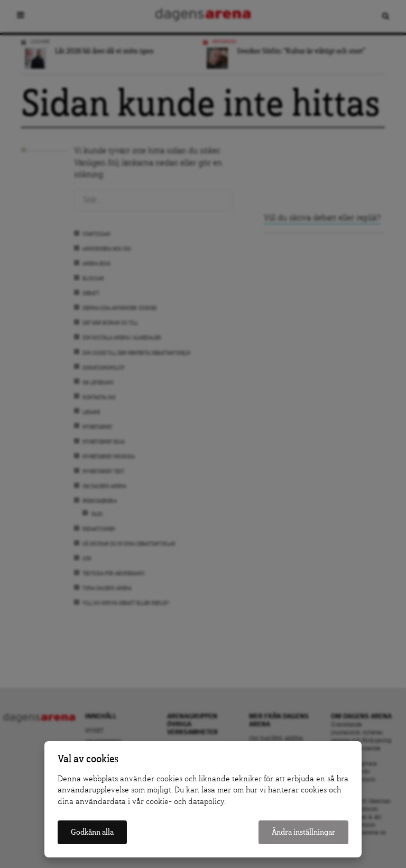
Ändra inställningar (303, 832)
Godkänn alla (92, 832)
